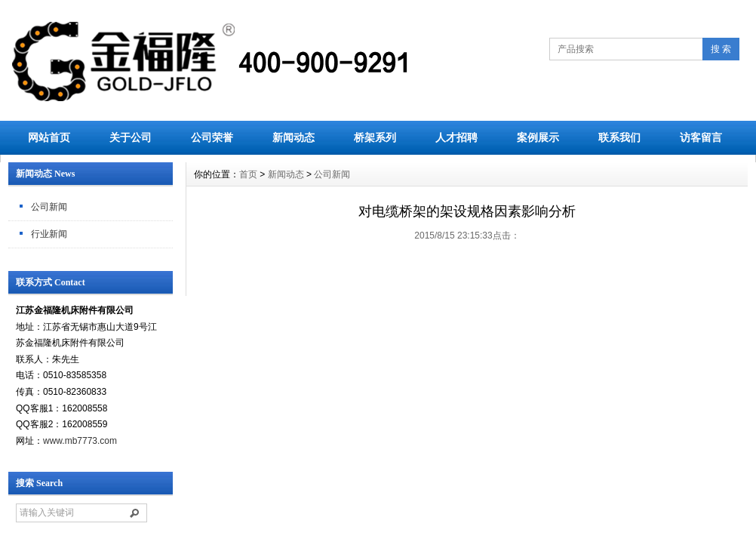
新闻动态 (293, 137)
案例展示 (538, 137)
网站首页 (49, 137)
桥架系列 (375, 137)
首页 (248, 174)
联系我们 (619, 137)
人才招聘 (456, 137)
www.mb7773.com (80, 441)
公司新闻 (49, 207)
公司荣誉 (212, 137)
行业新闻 (49, 234)
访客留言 (701, 137)
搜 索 (721, 49)
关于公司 (131, 137)
